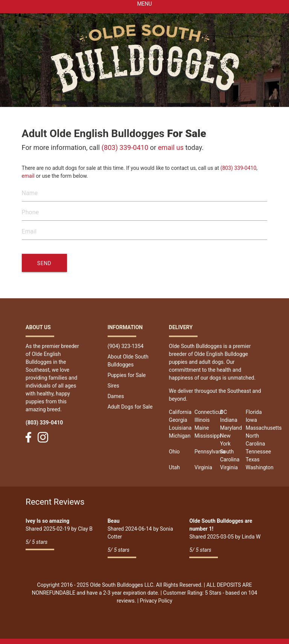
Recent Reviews (55, 502)
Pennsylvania (210, 452)
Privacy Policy (156, 601)
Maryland (231, 428)
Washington (260, 467)
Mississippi (208, 436)
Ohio (174, 452)
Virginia (203, 467)
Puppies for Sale (127, 375)
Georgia (178, 420)
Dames (116, 396)
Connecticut (209, 412)
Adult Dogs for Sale (130, 407)
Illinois (202, 420)
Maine (202, 428)
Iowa (251, 420)
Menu (144, 4)
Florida (254, 412)
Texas (253, 459)
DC (224, 412)
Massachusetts (264, 428)
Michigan (180, 436)
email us (171, 147)
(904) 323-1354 (126, 346)
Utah (174, 467)
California (180, 412)
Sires (113, 386)
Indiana (229, 420)
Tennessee (258, 452)
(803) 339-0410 (125, 147)
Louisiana (180, 428)
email (28, 176)
